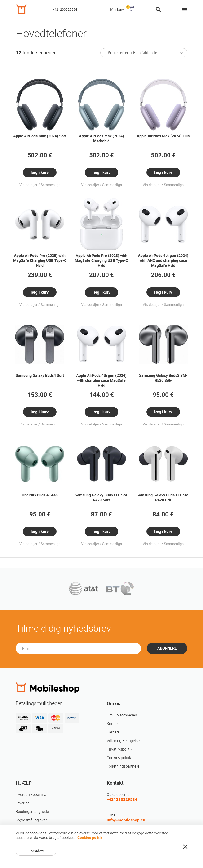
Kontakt (113, 724)
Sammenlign (51, 185)
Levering (23, 803)
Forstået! (36, 851)
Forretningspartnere (123, 766)
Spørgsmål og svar (31, 820)
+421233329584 (65, 9)
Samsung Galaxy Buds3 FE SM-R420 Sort (101, 498)
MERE (56, 728)
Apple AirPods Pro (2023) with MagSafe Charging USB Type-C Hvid (101, 261)
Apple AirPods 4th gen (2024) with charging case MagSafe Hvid (101, 380)
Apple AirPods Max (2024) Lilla (163, 136)
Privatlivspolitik (119, 749)
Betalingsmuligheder (33, 812)
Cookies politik (119, 758)
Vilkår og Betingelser (124, 741)
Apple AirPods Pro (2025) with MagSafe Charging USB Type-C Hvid (40, 261)
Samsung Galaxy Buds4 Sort (40, 375)
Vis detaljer (28, 185)
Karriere (113, 732)
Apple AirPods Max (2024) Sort (40, 136)
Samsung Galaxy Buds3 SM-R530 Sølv (163, 378)
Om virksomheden (122, 715)
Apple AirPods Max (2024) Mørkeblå (101, 139)
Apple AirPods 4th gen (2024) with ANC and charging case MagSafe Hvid (163, 261)
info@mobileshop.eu (126, 820)
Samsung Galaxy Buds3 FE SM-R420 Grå (163, 498)
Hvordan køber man (32, 795)
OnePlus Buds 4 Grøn (40, 495)
